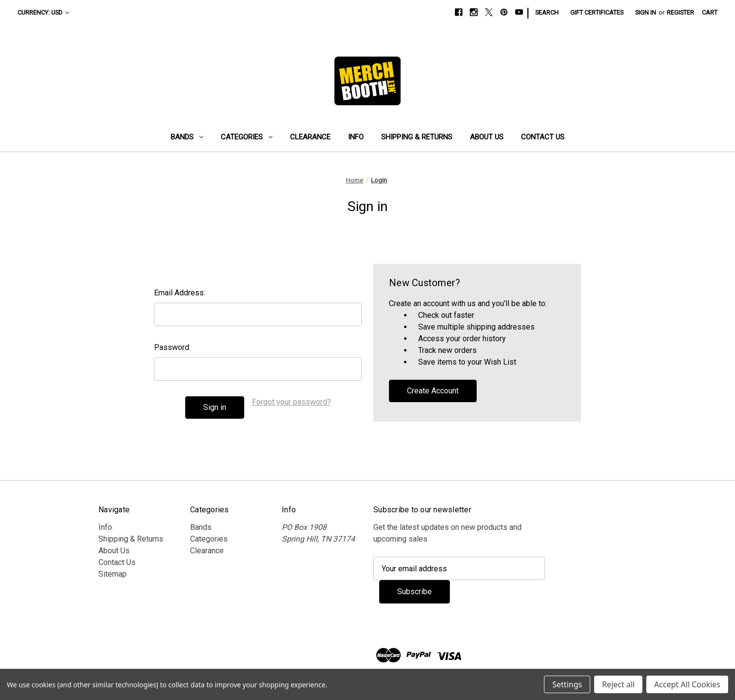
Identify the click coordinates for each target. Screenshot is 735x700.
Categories (247, 137)
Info (356, 137)
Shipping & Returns (417, 137)
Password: (172, 347)
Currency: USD (43, 12)
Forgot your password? (291, 402)
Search (547, 12)
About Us (487, 137)
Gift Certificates (597, 12)
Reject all (618, 684)
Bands (187, 137)
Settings (567, 684)
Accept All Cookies (687, 684)
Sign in (646, 12)
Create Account (433, 391)
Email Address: (180, 293)
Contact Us (543, 137)
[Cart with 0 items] (710, 12)
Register (680, 12)
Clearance (310, 137)
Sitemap (113, 574)
